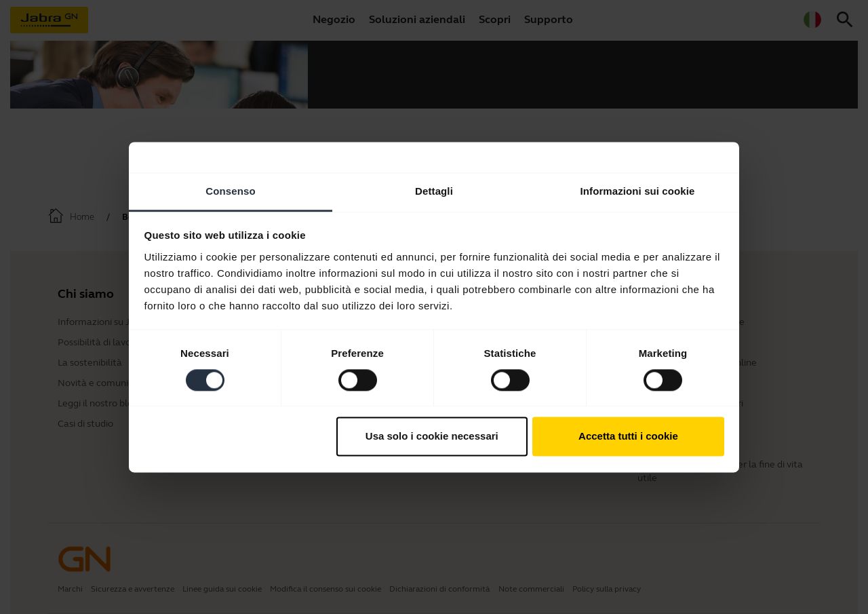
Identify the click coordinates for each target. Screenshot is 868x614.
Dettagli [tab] (434, 191)
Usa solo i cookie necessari (432, 437)
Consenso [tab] (230, 191)
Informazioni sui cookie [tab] (638, 191)
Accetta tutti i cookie (628, 437)
